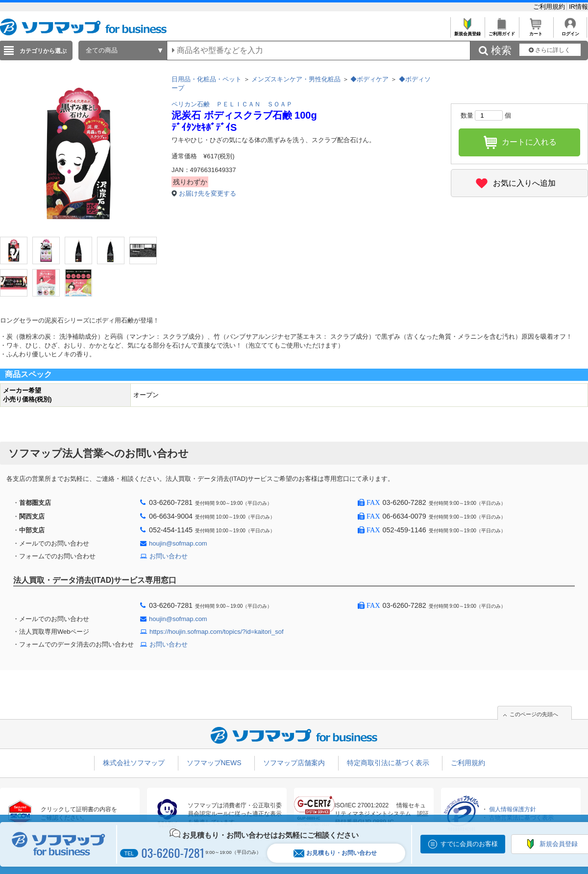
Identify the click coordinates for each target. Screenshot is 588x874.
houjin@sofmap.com (178, 543)
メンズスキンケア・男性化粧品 (296, 79)
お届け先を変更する (208, 193)
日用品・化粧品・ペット (207, 79)
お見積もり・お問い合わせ (335, 853)
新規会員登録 (467, 31)
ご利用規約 (550, 7)
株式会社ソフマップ (134, 763)
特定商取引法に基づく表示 (388, 763)
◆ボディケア (369, 79)
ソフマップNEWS (214, 763)
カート (536, 31)
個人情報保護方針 (513, 809)
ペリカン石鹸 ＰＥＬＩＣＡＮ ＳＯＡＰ (232, 104)
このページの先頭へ (534, 714)
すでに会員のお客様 (469, 844)
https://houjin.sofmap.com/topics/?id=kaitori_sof (217, 632)
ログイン (570, 31)
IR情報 (578, 7)
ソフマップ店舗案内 (294, 763)
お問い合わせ (169, 556)
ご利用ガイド (502, 31)
